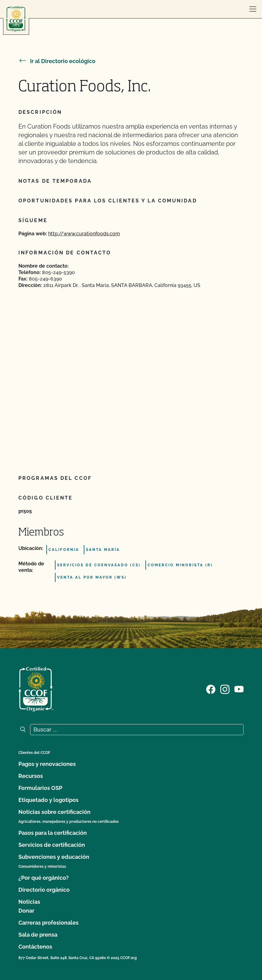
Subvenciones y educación (54, 857)
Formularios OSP (40, 788)
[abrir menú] (253, 9)
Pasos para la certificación (53, 833)
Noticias (29, 902)
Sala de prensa (38, 935)
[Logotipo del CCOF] (16, 19)
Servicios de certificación (52, 845)
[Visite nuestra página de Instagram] (225, 689)
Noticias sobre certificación (54, 812)
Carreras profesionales (48, 923)
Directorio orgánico (44, 890)
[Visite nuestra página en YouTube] (239, 689)
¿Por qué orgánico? (44, 878)
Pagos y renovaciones (47, 764)
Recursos (31, 776)
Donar (26, 911)
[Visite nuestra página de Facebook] (211, 689)
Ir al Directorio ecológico (57, 61)
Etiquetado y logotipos (48, 800)
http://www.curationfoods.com (84, 234)
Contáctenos (35, 947)
